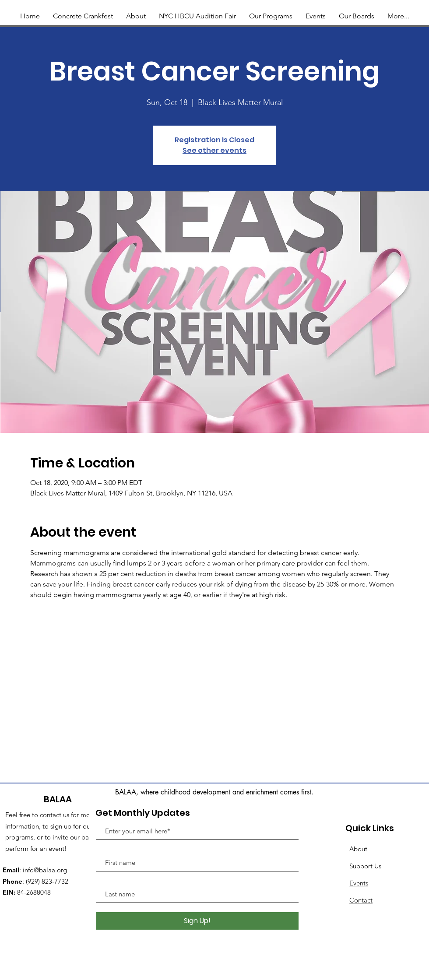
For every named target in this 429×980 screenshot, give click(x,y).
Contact (361, 900)
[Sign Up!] (197, 921)
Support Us (365, 866)
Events (359, 883)
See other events (214, 150)
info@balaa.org (45, 870)
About (358, 849)
